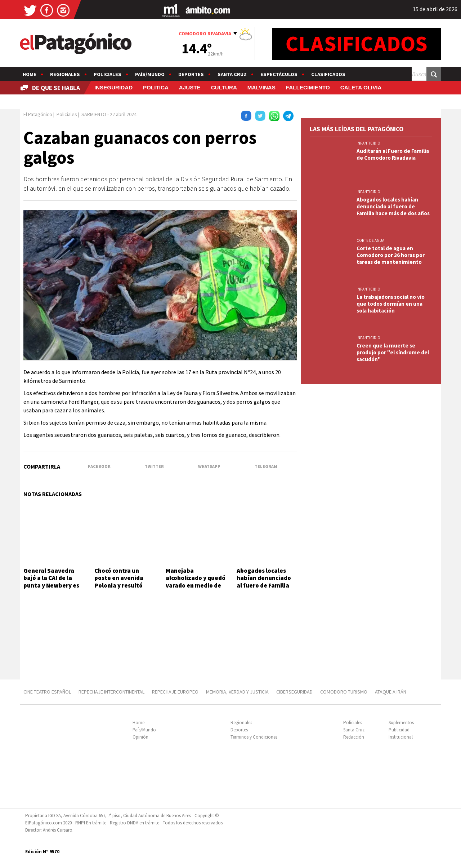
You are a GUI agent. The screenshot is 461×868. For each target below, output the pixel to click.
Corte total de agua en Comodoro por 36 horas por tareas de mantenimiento (391, 255)
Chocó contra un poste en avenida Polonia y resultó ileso (119, 582)
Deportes (191, 74)
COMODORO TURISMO (344, 692)
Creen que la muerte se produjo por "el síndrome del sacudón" (393, 352)
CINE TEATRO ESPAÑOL (47, 692)
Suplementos (401, 723)
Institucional (401, 737)
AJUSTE (190, 87)
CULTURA (224, 87)
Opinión (140, 737)
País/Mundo (150, 74)
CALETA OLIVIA (361, 87)
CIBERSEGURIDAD (294, 692)
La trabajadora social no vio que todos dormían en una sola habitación (391, 304)
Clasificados (328, 74)
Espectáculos (279, 74)
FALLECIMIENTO (308, 87)
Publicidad (399, 730)
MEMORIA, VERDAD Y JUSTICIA (237, 692)
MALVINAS (261, 87)
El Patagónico (38, 114)
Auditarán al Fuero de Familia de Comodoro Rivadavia (393, 154)
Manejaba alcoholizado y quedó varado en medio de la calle (196, 582)
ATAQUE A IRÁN (391, 692)
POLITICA (156, 87)
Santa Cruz (232, 74)
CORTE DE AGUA (370, 240)
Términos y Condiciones (254, 737)
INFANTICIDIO (368, 143)
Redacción (354, 737)
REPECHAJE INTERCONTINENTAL (111, 692)
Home (30, 74)
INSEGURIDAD (113, 87)
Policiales (108, 74)
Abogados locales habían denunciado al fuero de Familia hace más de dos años (264, 585)
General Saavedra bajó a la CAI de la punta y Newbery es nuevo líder (51, 582)
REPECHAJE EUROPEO (175, 692)
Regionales (65, 74)
